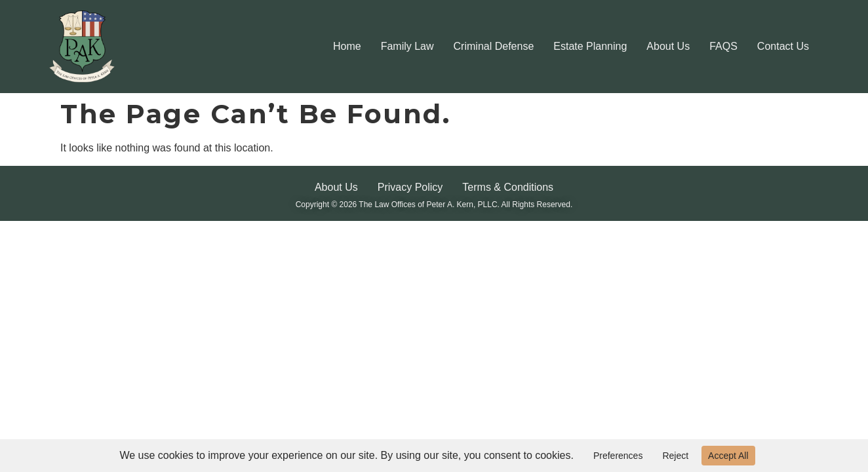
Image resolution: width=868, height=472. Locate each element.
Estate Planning (590, 46)
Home (347, 46)
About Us (668, 46)
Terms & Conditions (508, 187)
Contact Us (783, 46)
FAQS (723, 46)
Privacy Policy (410, 187)
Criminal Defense (494, 46)
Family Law (407, 46)
